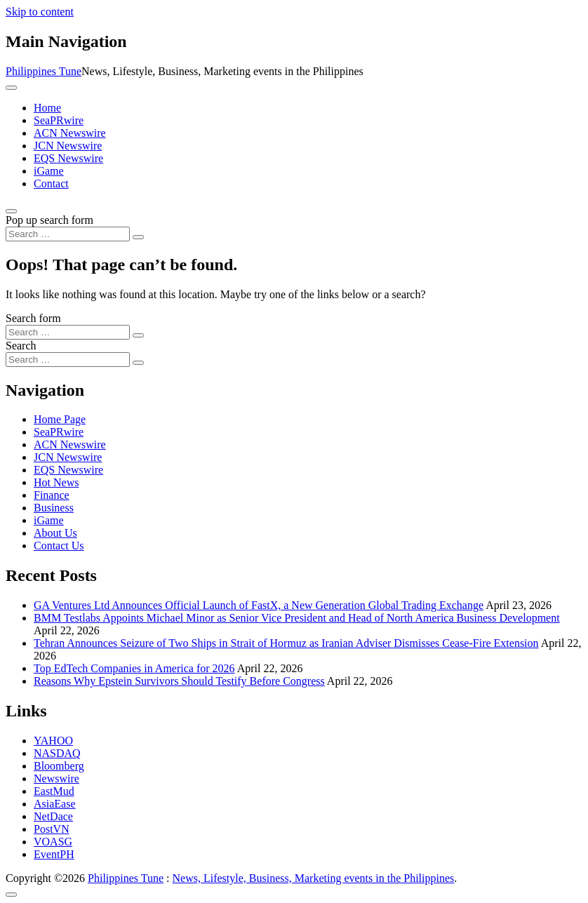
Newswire (56, 778)
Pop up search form (49, 220)
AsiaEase (55, 804)
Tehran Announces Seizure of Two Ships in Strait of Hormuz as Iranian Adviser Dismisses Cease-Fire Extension (286, 643)
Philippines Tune (44, 71)
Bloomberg (59, 766)
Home (47, 108)
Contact (51, 183)
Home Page (60, 419)
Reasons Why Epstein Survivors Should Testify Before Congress (179, 681)
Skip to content (40, 12)
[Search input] (68, 234)
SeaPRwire (59, 120)
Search (21, 346)
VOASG (53, 842)
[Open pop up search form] (11, 211)
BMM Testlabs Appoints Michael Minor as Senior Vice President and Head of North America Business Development (297, 618)
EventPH (54, 854)
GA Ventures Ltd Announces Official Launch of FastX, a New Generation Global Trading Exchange (259, 605)
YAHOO (53, 741)
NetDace (53, 816)
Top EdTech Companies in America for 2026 (134, 668)
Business (54, 508)
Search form (33, 318)
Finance (52, 495)
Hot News (56, 482)
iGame (49, 171)
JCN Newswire (68, 146)
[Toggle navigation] (11, 88)
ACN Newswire (70, 133)
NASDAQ (57, 753)
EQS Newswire (68, 158)
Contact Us (59, 546)
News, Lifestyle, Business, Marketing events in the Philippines (314, 878)
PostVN (52, 829)
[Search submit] (138, 237)
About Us (55, 533)
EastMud (54, 791)
